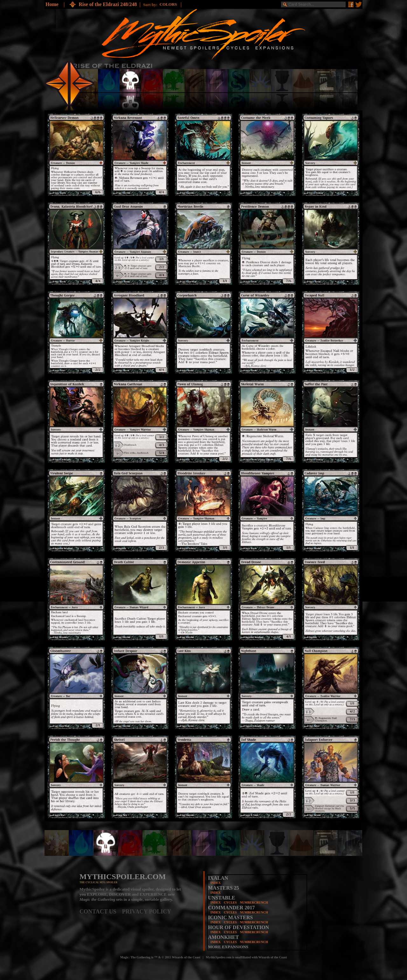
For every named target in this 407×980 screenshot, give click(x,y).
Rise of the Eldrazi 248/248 (108, 4)
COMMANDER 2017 (231, 908)
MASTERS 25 (223, 888)
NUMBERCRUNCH (254, 902)
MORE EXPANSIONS (228, 947)
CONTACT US (101, 912)
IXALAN (218, 878)
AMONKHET (223, 937)
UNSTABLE (221, 898)
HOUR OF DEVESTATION (238, 927)
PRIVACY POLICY (147, 912)
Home (52, 4)
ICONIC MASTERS (230, 917)
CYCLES (230, 902)
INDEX (216, 883)
